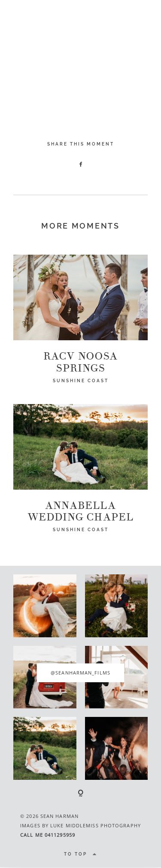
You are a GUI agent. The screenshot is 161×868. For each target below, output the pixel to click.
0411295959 (60, 835)
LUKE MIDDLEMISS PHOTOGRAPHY (96, 825)
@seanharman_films (80, 673)
